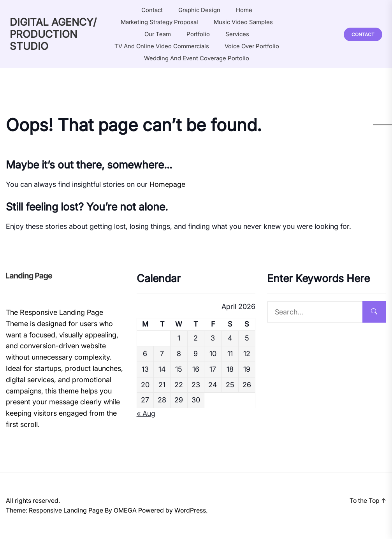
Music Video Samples (243, 22)
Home (244, 10)
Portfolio (198, 34)
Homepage (167, 184)
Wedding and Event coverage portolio (197, 58)
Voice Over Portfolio (252, 46)
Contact (152, 10)
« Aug (146, 413)
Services (237, 34)
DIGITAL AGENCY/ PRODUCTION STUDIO (53, 34)
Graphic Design (199, 10)
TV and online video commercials (162, 46)
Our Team (158, 34)
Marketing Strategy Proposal (159, 22)
